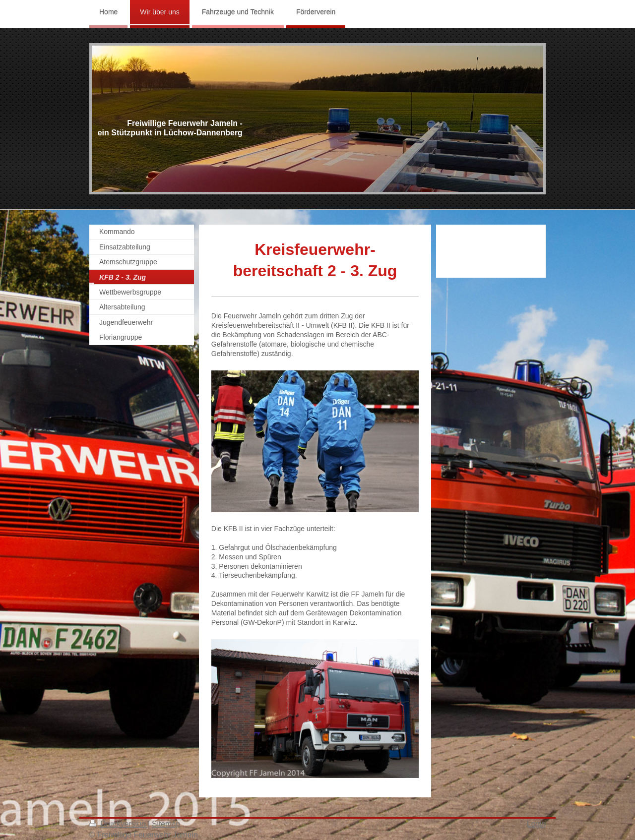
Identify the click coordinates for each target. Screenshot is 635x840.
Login (536, 824)
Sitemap (166, 824)
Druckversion (119, 824)
